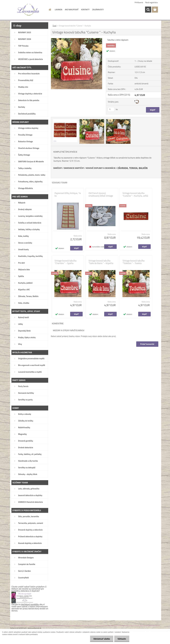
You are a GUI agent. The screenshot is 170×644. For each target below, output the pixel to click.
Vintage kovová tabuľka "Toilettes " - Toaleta (134, 262)
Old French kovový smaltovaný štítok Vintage (101, 194)
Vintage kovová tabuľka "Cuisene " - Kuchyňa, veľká (135, 194)
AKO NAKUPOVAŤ (72, 10)
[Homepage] (50, 10)
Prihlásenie (139, 2)
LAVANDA (59, 10)
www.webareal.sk (34, 628)
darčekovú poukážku (30, 604)
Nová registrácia (151, 2)
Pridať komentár (147, 344)
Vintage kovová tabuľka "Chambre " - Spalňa (65, 262)
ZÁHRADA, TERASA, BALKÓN (132, 168)
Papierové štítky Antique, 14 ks (68, 194)
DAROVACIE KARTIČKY (74, 168)
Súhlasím (122, 639)
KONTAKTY (85, 10)
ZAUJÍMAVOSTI (98, 10)
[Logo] (28, 10)
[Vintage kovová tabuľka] (77, 39)
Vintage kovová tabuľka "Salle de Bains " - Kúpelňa (101, 262)
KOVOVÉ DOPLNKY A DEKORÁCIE (101, 168)
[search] (148, 10)
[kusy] (111, 109)
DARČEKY (58, 168)
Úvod (54, 26)
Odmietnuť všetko (102, 639)
